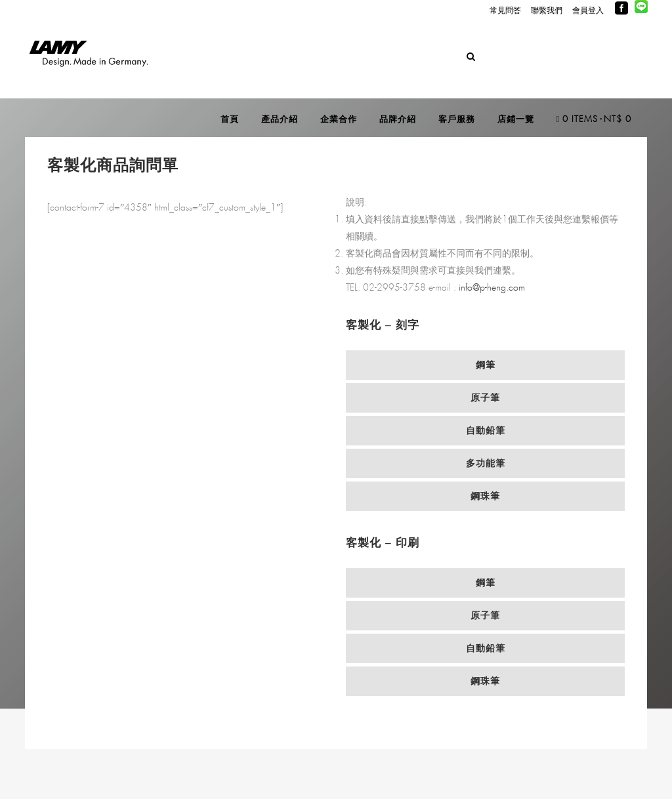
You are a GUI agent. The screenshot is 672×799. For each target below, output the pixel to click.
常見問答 (505, 11)
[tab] (485, 365)
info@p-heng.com (492, 288)
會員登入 (588, 11)
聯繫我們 (547, 11)
